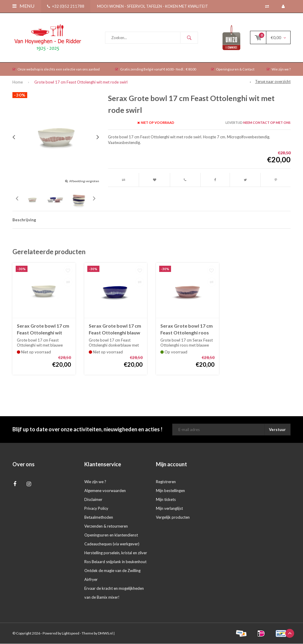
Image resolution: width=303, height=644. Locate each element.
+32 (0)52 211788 (66, 6)
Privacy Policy (96, 509)
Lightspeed (71, 633)
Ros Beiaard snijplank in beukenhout (115, 562)
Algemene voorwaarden (105, 491)
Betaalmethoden (99, 518)
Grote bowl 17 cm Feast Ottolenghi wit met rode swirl (81, 82)
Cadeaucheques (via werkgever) (112, 544)
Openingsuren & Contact (233, 69)
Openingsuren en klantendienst (111, 535)
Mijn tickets (166, 500)
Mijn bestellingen (170, 491)
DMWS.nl (105, 633)
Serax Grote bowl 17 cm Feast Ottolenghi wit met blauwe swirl (43, 330)
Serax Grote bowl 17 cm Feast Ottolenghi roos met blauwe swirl (187, 330)
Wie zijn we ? (279, 69)
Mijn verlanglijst (169, 509)
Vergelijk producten (173, 518)
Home (18, 82)
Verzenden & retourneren (106, 526)
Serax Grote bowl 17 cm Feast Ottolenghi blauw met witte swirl (115, 330)
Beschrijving (24, 220)
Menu (23, 6)
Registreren (166, 482)
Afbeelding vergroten (84, 181)
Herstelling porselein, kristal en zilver (116, 553)
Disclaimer (93, 500)
